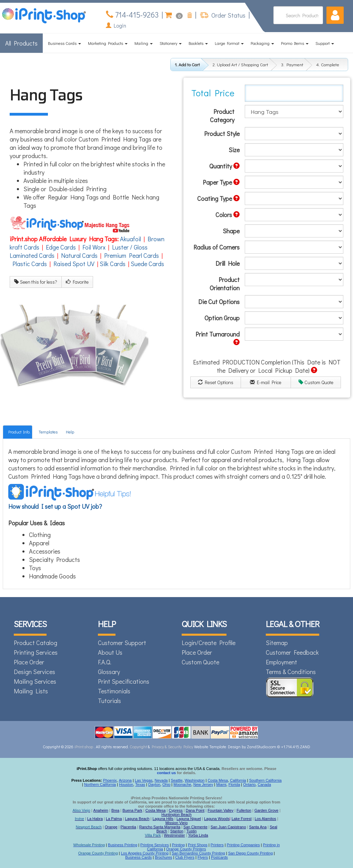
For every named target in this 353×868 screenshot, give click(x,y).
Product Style (222, 134)
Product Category (222, 116)
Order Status (228, 15)
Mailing (144, 43)
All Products (21, 43)
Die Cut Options (219, 302)
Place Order (29, 662)
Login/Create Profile (209, 643)
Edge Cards (61, 247)
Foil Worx (94, 247)
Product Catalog (36, 643)
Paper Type (221, 182)
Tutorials (109, 701)
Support (325, 43)
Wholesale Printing (89, 845)
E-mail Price (266, 382)
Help (70, 432)
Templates (48, 432)
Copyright (138, 747)
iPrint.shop (84, 747)
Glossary (109, 672)
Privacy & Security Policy (173, 747)
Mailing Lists (31, 691)
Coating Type (218, 198)
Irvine (79, 819)
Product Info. (19, 432)
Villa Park (153, 835)
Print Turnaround (218, 338)
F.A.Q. (105, 662)
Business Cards (64, 43)
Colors (228, 215)
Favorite (77, 282)
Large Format (229, 43)
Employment (281, 662)
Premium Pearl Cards (132, 255)
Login (116, 25)
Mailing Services (35, 681)
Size (234, 150)
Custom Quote (316, 382)
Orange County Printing (98, 853)
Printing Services (36, 652)
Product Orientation (225, 284)
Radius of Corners (216, 247)
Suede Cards (147, 264)
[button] (335, 15)
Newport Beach (89, 827)
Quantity (224, 166)
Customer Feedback (292, 652)
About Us (110, 652)
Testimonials (114, 691)
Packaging (262, 43)
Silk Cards (113, 264)
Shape (231, 231)
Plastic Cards (30, 264)
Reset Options (216, 382)
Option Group (222, 318)
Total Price (213, 93)
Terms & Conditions (291, 672)
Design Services (34, 672)
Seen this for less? (36, 282)
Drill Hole (228, 263)
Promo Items (295, 43)
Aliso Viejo (81, 810)
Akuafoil (130, 239)
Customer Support (122, 643)
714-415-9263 (136, 15)
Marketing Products (108, 43)
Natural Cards (79, 255)
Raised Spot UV (74, 264)
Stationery (171, 43)
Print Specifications (124, 681)
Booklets (198, 43)
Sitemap (277, 643)
